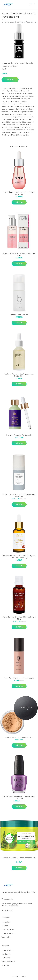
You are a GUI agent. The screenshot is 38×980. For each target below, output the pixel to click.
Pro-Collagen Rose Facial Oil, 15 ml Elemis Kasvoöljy (19, 193)
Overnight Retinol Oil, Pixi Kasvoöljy (19, 435)
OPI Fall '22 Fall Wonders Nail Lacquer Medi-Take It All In (19, 798)
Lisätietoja (10, 80)
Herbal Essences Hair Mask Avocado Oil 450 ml (19, 859)
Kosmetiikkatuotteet (18, 63)
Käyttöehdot (6, 958)
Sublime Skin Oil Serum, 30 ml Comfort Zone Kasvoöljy (19, 495)
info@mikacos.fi (7, 910)
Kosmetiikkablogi (8, 950)
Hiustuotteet (6, 922)
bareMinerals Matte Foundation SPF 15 (19, 737)
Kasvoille (5, 926)
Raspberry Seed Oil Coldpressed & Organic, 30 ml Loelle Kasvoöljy (19, 557)
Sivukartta (5, 965)
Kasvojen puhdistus (8, 929)
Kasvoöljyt (30, 63)
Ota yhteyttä (6, 954)
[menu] (35, 4)
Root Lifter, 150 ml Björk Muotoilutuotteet (19, 678)
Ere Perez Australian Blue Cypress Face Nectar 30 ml (19, 375)
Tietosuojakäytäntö (8, 962)
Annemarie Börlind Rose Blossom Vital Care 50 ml (19, 254)
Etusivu (4, 20)
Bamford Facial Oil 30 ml (19, 315)
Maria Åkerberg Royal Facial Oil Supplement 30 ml (19, 618)
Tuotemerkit (6, 937)
